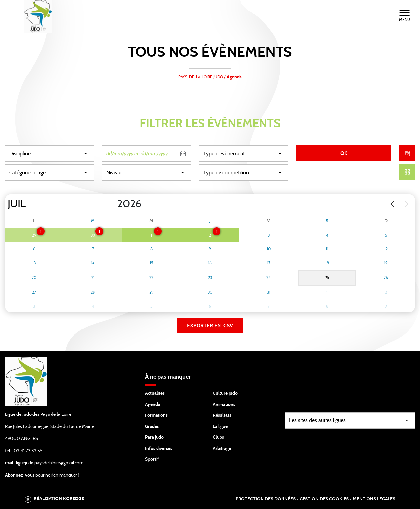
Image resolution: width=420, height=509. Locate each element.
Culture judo (225, 393)
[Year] (112, 204)
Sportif (152, 459)
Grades (152, 427)
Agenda (153, 405)
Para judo (154, 437)
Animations (224, 405)
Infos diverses (159, 449)
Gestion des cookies (324, 499)
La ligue (220, 427)
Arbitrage (222, 449)
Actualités (155, 393)
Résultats (222, 415)
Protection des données (266, 499)
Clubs (218, 437)
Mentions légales (374, 499)
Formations (156, 415)
